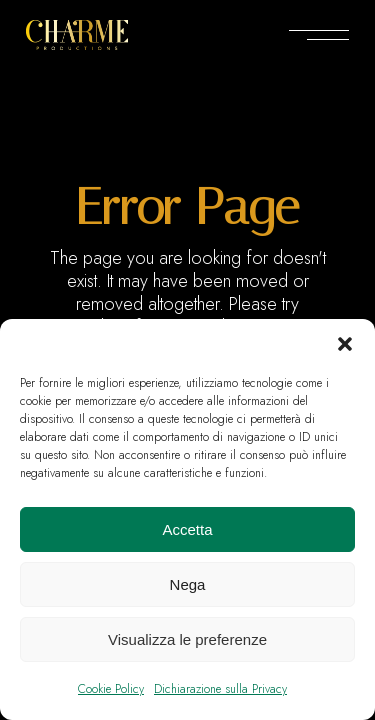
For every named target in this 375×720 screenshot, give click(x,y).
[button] (345, 344)
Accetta (187, 529)
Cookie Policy (111, 689)
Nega (188, 584)
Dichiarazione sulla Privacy (220, 689)
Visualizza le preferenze (187, 639)
